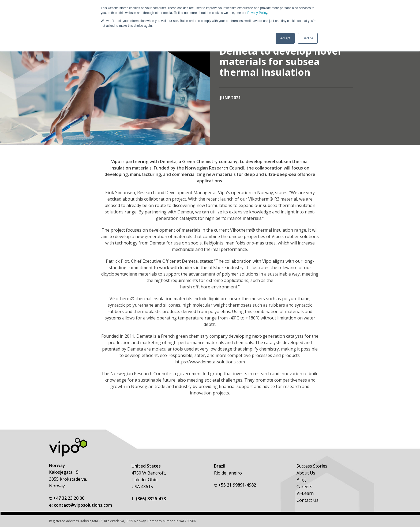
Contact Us (307, 500)
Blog (301, 480)
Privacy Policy (257, 13)
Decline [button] (308, 38)
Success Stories (312, 466)
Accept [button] (285, 38)
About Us (306, 473)
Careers (304, 487)
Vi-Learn (305, 493)
